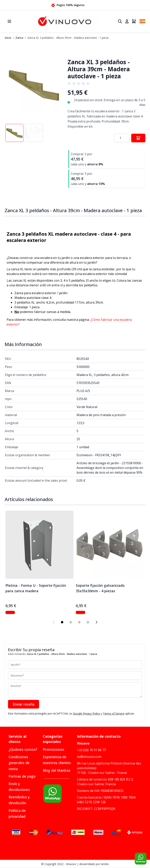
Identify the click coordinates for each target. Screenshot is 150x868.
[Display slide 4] (88, 622)
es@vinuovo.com (89, 757)
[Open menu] (9, 21)
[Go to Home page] (65, 21)
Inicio (8, 38)
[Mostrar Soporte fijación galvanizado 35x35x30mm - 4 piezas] (80, 612)
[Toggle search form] (120, 21)
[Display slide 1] (62, 622)
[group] (79, 84)
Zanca (19, 38)
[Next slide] (96, 622)
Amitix (105, 864)
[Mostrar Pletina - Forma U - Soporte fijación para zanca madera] (10, 612)
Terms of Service (114, 713)
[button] (34, 85)
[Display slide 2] (71, 622)
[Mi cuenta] (127, 21)
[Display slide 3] (79, 622)
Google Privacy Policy (86, 713)
